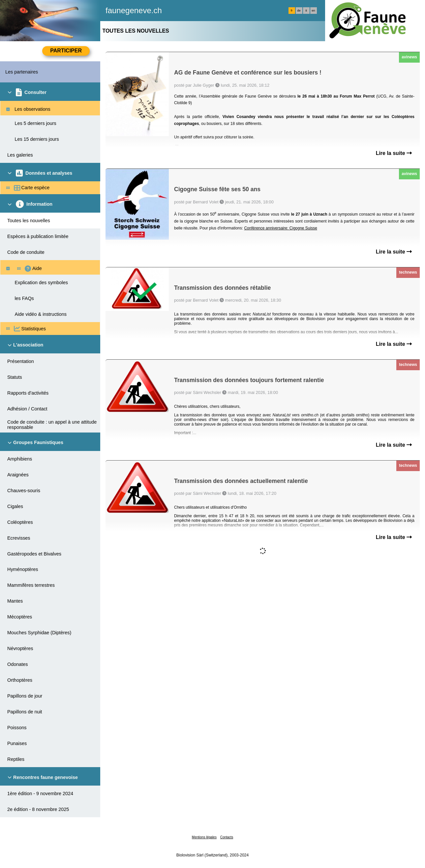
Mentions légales (204, 837)
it (306, 11)
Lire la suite (394, 153)
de (299, 11)
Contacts (227, 837)
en (313, 11)
